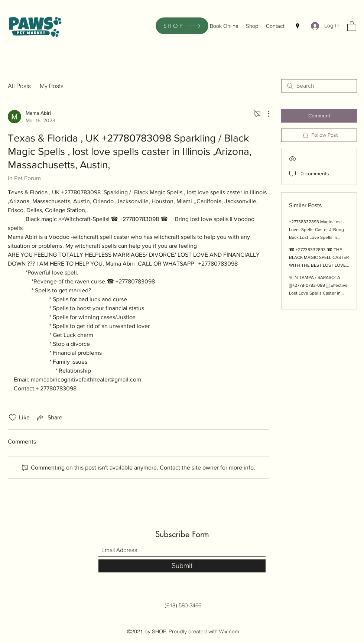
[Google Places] (298, 26)
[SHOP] (182, 26)
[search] (319, 86)
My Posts (52, 86)
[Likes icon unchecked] (13, 418)
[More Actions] (265, 114)
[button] (352, 26)
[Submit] (182, 566)
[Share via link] (49, 418)
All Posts (19, 86)
